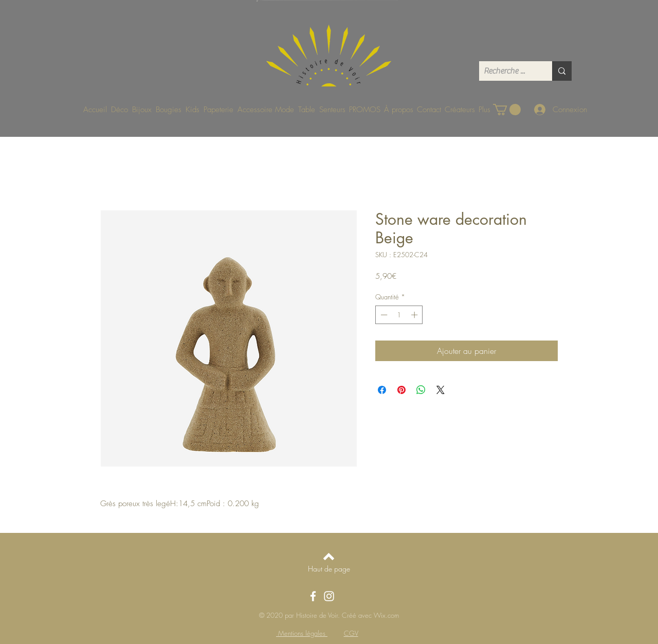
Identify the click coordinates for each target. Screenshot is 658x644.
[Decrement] (383, 315)
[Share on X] (441, 390)
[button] (507, 110)
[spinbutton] (399, 315)
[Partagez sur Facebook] (382, 390)
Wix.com (386, 615)
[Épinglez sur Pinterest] (401, 390)
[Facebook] (313, 596)
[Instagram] (329, 596)
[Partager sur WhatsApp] (421, 390)
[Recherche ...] (507, 71)
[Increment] (415, 315)
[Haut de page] (329, 569)
